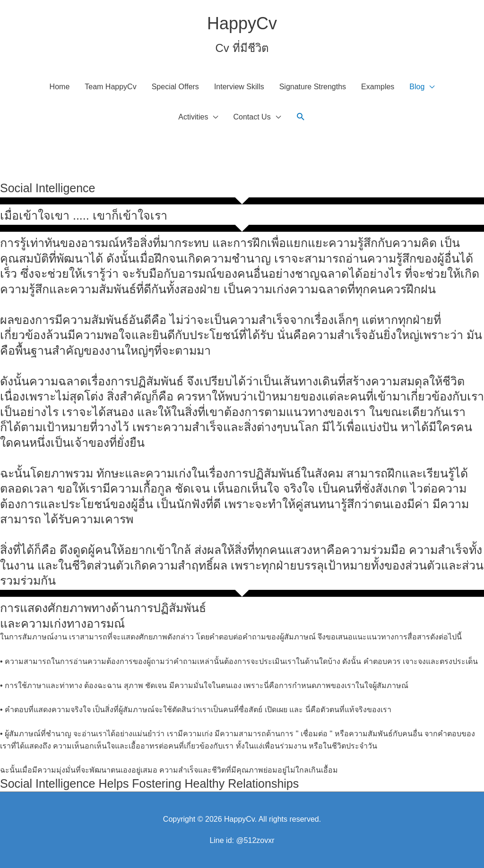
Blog (417, 87)
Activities (193, 117)
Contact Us (252, 117)
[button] (301, 117)
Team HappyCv (110, 87)
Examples (378, 87)
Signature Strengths (313, 87)
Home (60, 87)
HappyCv (242, 23)
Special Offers (175, 87)
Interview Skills (239, 87)
